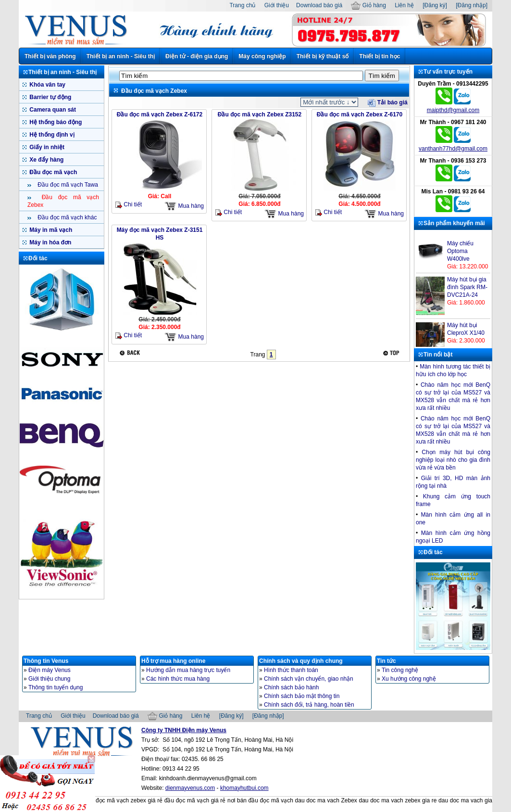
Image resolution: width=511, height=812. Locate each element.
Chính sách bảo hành (291, 687)
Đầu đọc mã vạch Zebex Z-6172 (160, 114)
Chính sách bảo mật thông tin (302, 696)
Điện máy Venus (50, 670)
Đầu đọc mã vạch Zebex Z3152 (260, 114)
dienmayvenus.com (190, 788)
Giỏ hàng (368, 5)
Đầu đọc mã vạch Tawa (67, 185)
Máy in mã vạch (50, 230)
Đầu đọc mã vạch (52, 172)
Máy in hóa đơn (50, 242)
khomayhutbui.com (244, 788)
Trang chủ (242, 5)
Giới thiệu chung (49, 679)
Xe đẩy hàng (46, 160)
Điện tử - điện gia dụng (197, 56)
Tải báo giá (387, 102)
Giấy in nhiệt (46, 147)
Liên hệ (404, 5)
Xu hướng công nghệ (409, 679)
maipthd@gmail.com (453, 110)
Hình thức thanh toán (291, 670)
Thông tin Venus (46, 661)
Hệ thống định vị (51, 135)
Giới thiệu (277, 5)
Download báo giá (319, 5)
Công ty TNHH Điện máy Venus (184, 730)
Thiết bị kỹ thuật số (323, 56)
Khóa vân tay (47, 85)
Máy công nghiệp (262, 56)
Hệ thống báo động (55, 122)
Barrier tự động (50, 97)
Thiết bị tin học (380, 56)
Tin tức (386, 661)
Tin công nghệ (400, 670)
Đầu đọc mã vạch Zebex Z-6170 (360, 114)
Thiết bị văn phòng (50, 56)
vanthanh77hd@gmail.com (453, 149)
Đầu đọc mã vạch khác (66, 217)
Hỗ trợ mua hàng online (173, 661)
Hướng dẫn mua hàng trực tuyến (188, 670)
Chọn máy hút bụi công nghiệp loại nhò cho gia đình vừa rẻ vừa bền (453, 460)
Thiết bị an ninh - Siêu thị (121, 56)
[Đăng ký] (435, 5)
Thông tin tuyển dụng (56, 687)
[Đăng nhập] (472, 5)
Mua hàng (184, 206)
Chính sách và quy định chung (301, 661)
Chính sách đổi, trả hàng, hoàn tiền (309, 705)
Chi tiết (129, 205)
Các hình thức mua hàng (178, 679)
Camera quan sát (52, 110)
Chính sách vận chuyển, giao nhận (309, 679)
